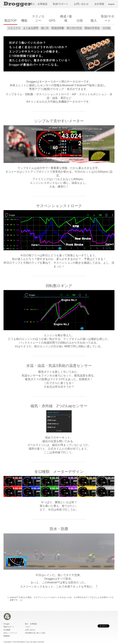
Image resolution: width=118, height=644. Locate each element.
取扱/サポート (61, 4)
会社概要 (7, 630)
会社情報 (99, 4)
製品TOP (11, 21)
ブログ (28, 627)
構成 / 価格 (66, 18)
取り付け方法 (74, 28)
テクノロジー (38, 18)
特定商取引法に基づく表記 (35, 633)
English (111, 4)
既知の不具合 (92, 28)
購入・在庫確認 (39, 4)
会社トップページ (10, 633)
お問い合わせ (81, 4)
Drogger (7, 624)
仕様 (80, 21)
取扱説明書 (58, 28)
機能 (24, 21)
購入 (94, 21)
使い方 (45, 28)
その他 (106, 28)
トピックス (14, 28)
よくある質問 (31, 28)
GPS (52, 21)
